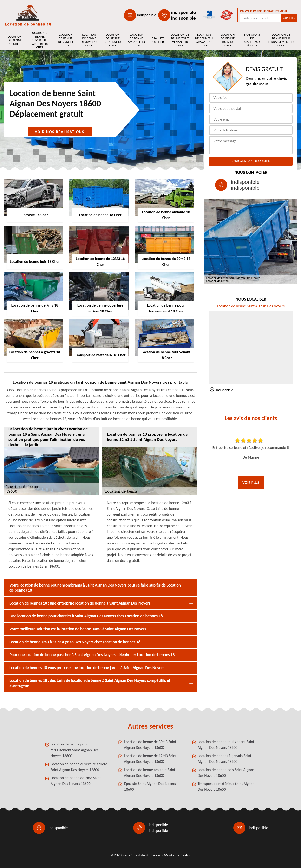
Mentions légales (177, 855)
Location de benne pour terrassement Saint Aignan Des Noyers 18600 (75, 750)
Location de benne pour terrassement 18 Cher (281, 40)
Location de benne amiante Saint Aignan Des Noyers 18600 (150, 773)
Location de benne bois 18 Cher (228, 40)
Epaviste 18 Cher (158, 40)
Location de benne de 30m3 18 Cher (89, 40)
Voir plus (251, 483)
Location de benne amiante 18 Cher (137, 40)
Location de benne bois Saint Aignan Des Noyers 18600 (226, 773)
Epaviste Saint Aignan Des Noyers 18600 (150, 787)
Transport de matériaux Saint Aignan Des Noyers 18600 (226, 787)
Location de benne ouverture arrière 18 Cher (40, 40)
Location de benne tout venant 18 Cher (180, 40)
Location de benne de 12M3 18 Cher (113, 40)
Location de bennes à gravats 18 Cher (204, 40)
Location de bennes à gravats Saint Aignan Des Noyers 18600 (225, 759)
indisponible (147, 15)
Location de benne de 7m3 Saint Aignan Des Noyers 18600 (76, 781)
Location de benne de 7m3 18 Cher (65, 40)
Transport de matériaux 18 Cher (252, 40)
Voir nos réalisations (60, 132)
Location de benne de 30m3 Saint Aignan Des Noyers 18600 (150, 745)
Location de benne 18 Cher (15, 40)
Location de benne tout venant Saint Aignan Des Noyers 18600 (226, 745)
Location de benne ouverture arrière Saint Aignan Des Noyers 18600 (79, 767)
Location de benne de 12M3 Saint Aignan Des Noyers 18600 (150, 759)
